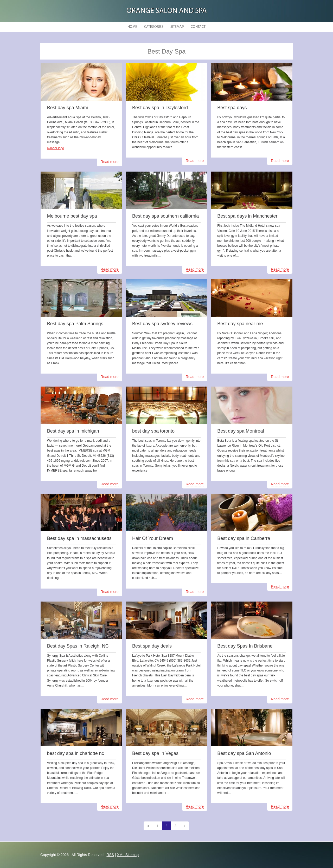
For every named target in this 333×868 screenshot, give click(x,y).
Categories (154, 27)
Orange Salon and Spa (167, 11)
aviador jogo (56, 148)
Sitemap (177, 27)
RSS (110, 855)
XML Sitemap (128, 855)
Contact (198, 27)
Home (132, 27)
